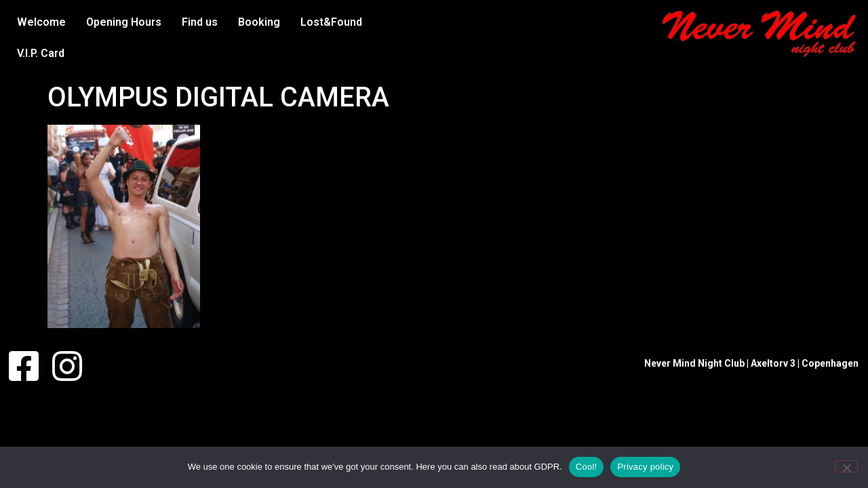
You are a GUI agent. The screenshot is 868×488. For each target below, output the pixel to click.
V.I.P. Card (41, 53)
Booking (259, 22)
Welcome (41, 22)
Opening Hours (124, 22)
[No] (846, 466)
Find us (200, 22)
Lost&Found (331, 22)
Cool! (587, 467)
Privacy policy (645, 467)
